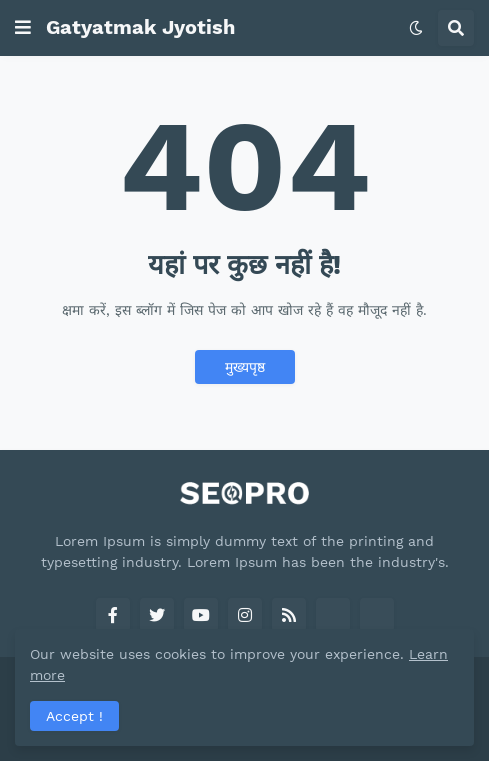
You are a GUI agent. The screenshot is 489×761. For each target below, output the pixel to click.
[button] (23, 28)
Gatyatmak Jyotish (140, 27)
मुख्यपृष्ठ (245, 367)
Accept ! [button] (74, 716)
